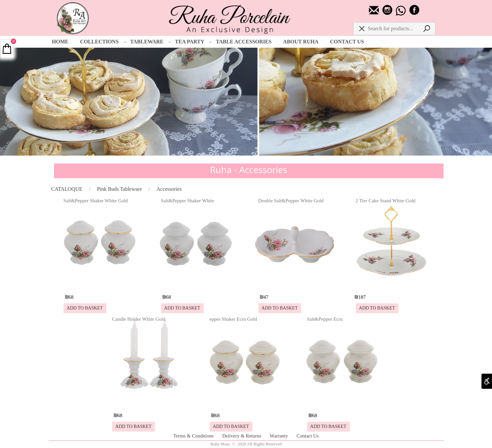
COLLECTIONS (103, 42)
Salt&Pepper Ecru (325, 319)
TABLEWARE (151, 42)
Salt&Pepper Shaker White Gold (96, 201)
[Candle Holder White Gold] (148, 403)
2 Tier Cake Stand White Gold (386, 201)
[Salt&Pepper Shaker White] (197, 285)
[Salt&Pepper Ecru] (343, 403)
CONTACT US (347, 42)
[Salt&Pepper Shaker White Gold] (100, 285)
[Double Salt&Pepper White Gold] (295, 285)
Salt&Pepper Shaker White (188, 201)
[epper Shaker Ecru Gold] (246, 403)
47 (266, 297)
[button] (85, 308)
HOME (60, 42)
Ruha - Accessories (249, 170)
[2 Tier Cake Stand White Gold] (392, 285)
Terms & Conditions (194, 436)
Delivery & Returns (242, 436)
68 (71, 297)
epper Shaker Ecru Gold (233, 319)
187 (362, 297)
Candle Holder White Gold (139, 319)
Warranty (280, 436)
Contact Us (308, 436)
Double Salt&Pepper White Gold (291, 201)
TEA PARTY (194, 42)
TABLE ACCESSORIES (244, 42)
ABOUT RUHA (301, 42)
